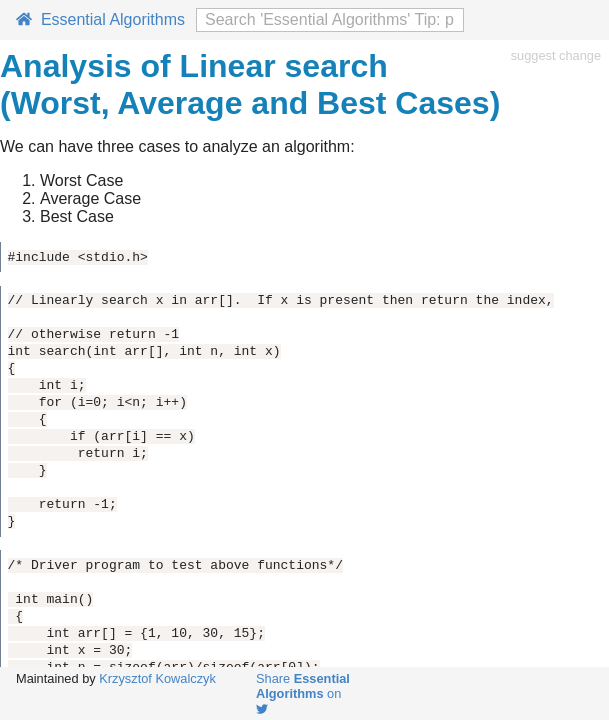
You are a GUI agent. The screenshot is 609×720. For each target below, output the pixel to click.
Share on (303, 693)
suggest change (556, 55)
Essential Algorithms (100, 19)
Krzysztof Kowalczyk (157, 678)
